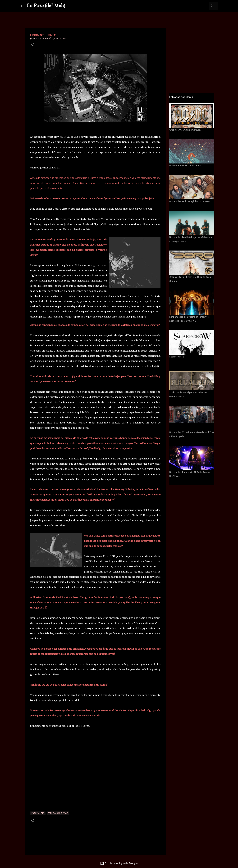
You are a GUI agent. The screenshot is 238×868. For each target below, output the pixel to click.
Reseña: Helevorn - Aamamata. (185, 166)
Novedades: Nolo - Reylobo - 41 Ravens (190, 201)
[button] (32, 45)
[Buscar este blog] (201, 6)
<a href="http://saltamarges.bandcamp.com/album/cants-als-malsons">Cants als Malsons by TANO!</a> (95, 771)
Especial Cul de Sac (58, 813)
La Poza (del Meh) (46, 6)
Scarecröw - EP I (178, 357)
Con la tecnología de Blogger (119, 863)
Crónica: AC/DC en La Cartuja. (185, 130)
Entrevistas (38, 813)
